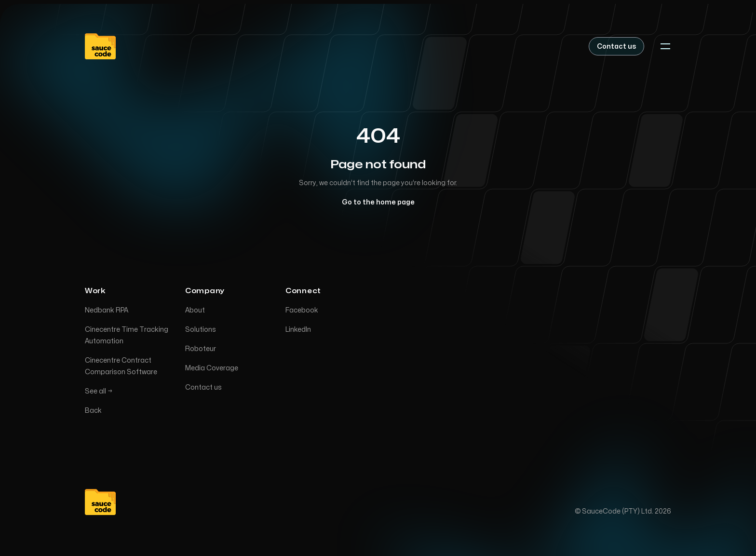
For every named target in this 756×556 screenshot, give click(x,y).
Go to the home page (378, 202)
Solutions (201, 331)
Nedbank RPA (107, 311)
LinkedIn (298, 331)
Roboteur (201, 350)
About (195, 311)
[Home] (100, 46)
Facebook (302, 311)
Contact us (203, 388)
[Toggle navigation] (665, 46)
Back (93, 412)
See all (99, 392)
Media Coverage (212, 369)
